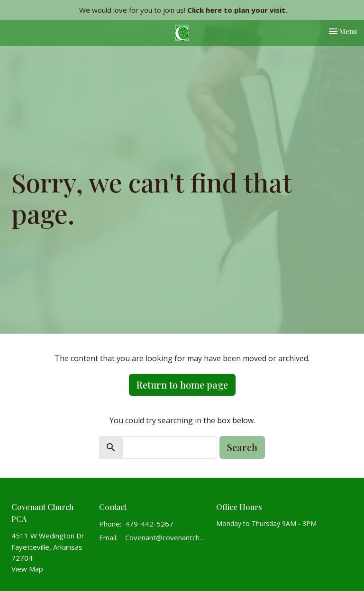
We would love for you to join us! (183, 10)
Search (242, 447)
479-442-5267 (149, 524)
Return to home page (182, 385)
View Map (27, 569)
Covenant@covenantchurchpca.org (166, 537)
